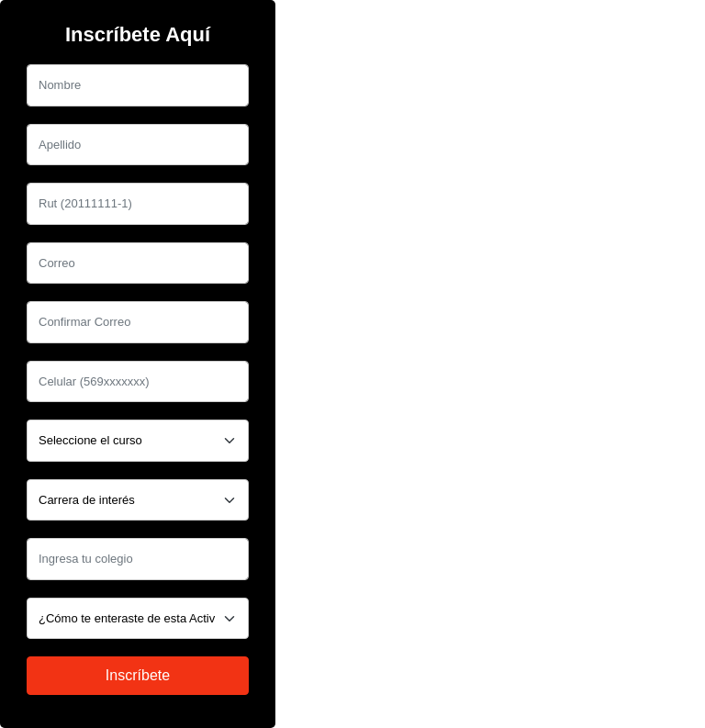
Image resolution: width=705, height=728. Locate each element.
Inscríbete (138, 675)
